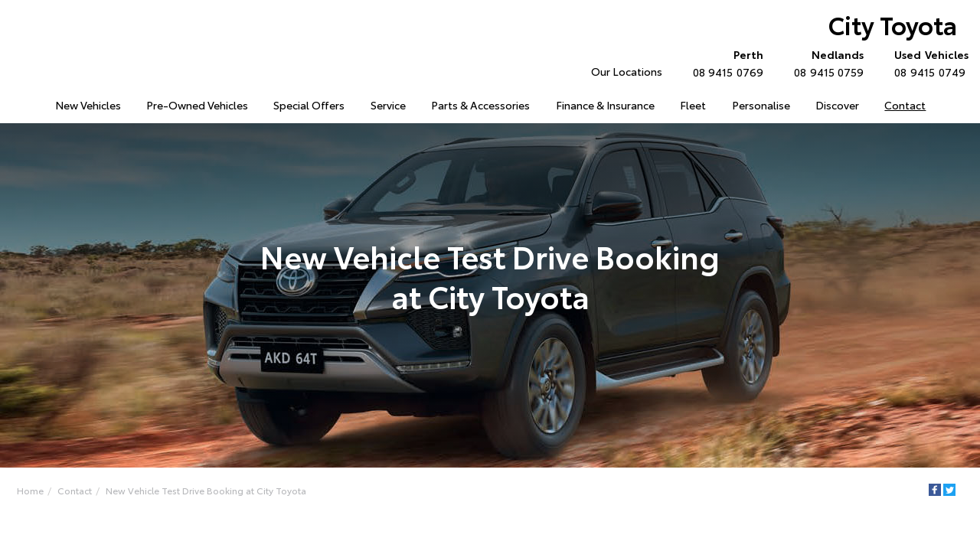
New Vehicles (88, 105)
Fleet (693, 105)
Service (388, 105)
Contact (905, 105)
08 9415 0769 (725, 63)
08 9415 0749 (928, 63)
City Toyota (893, 24)
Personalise (761, 105)
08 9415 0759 (825, 63)
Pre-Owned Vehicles (197, 105)
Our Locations (627, 71)
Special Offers (309, 105)
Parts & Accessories (480, 105)
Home (30, 490)
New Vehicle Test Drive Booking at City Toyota (206, 490)
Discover (837, 105)
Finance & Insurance (605, 105)
